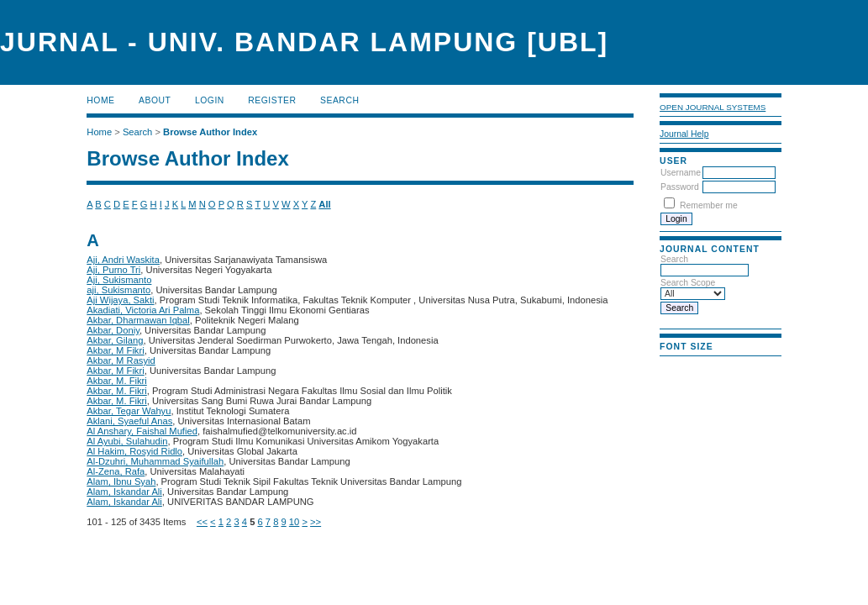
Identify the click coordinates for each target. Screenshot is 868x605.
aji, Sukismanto (118, 290)
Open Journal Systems (713, 107)
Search (339, 100)
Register (272, 100)
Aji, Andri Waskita (123, 260)
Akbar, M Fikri (115, 350)
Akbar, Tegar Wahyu (129, 411)
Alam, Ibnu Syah (121, 481)
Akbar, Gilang (115, 340)
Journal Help (684, 134)
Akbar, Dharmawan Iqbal (138, 320)
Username (681, 173)
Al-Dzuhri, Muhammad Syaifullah (155, 461)
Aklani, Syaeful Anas (129, 421)
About (155, 100)
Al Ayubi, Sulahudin (127, 441)
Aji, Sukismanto (119, 280)
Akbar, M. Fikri (116, 381)
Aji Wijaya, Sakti (120, 300)
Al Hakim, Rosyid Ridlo (134, 451)
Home (100, 100)
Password (680, 187)
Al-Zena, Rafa (116, 471)
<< (202, 522)
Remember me (709, 205)
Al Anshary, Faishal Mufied (142, 431)
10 (294, 522)
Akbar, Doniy (113, 330)
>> (316, 522)
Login (210, 100)
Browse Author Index (210, 132)
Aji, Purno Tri (113, 270)
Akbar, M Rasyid (121, 360)
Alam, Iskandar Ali (124, 492)
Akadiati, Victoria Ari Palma (143, 310)
